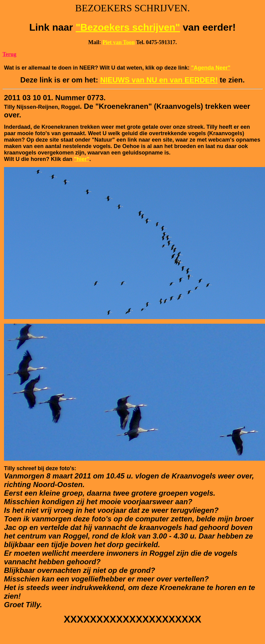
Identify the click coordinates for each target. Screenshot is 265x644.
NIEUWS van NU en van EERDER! (159, 80)
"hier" (82, 159)
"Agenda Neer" (211, 68)
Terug (9, 54)
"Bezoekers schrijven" (128, 27)
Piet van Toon (119, 42)
